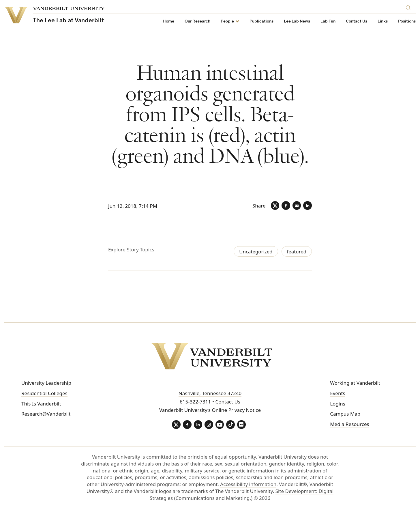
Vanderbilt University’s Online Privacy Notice (210, 410)
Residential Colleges (44, 393)
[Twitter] (275, 205)
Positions (407, 22)
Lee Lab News (297, 22)
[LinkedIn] (307, 205)
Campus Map (345, 414)
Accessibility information (248, 484)
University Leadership (46, 383)
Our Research (197, 22)
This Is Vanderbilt (41, 404)
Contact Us (357, 22)
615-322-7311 (195, 402)
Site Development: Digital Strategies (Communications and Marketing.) (242, 495)
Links (383, 22)
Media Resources (349, 424)
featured (297, 252)
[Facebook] (286, 205)
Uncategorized (255, 252)
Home (168, 22)
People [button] (227, 22)
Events (337, 393)
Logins (338, 404)
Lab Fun (328, 22)
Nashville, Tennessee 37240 (210, 393)
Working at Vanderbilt (355, 383)
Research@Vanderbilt (46, 414)
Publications (261, 22)
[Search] (409, 7)
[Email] (297, 205)
